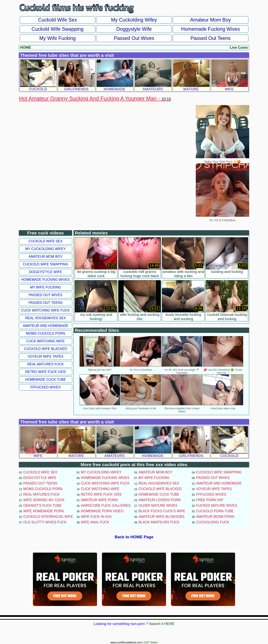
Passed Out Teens (211, 38)
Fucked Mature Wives (217, 506)
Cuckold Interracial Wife (48, 517)
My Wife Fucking (57, 38)
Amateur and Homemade (45, 326)
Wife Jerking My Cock (44, 500)
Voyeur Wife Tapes (45, 356)
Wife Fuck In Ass (96, 517)
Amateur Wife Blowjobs (161, 517)
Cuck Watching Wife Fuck (46, 310)
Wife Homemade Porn (43, 511)
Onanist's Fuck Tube (43, 506)
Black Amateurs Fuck (159, 522)
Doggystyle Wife (134, 29)
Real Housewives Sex (46, 318)
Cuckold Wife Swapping (58, 29)
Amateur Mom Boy (211, 20)
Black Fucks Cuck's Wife (162, 511)
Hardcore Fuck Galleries (106, 506)
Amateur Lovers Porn (160, 500)
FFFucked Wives (45, 387)
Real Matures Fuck (46, 364)
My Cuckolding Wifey (134, 20)
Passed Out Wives (134, 38)
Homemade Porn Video (102, 511)
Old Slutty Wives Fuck (45, 522)
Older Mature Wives (158, 506)
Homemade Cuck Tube (46, 380)
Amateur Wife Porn (99, 500)
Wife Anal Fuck (95, 522)
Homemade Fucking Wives (211, 29)
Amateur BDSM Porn (215, 517)
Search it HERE (162, 624)
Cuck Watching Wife (46, 341)
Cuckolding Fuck (213, 522)
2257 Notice (151, 643)
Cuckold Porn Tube (215, 511)
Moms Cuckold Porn (45, 333)
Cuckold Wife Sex (57, 20)
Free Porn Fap (210, 500)
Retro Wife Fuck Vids (46, 372)
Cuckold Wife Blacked (46, 349)
